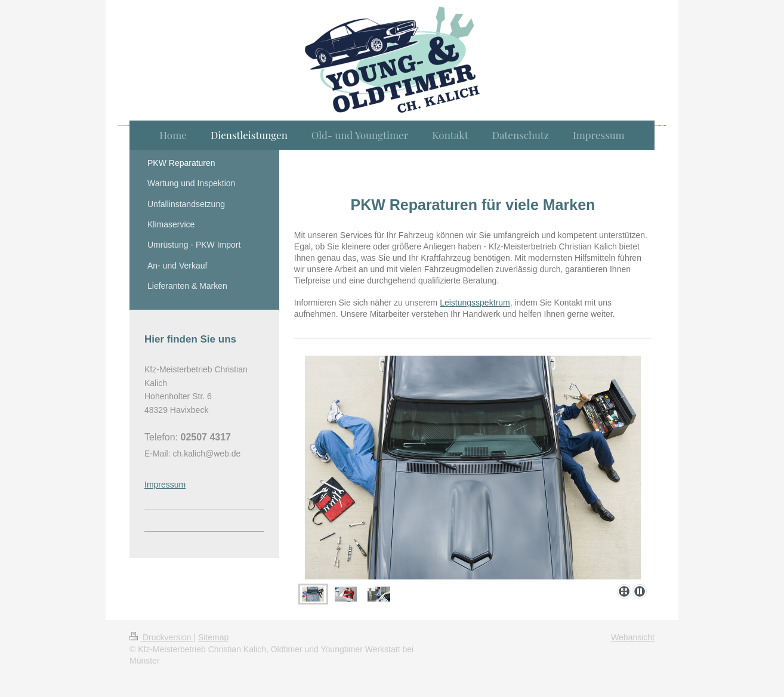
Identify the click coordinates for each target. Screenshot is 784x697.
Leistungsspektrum (475, 303)
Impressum (165, 485)
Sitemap (213, 637)
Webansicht (633, 637)
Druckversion (161, 637)
